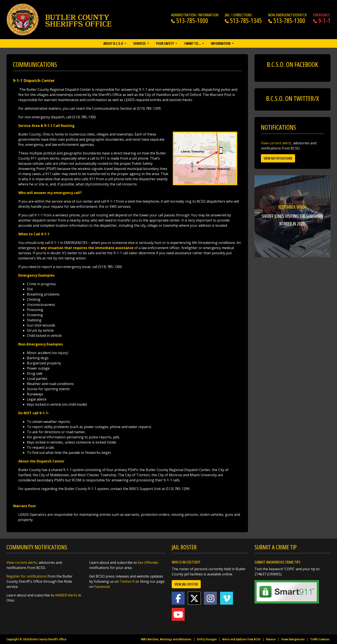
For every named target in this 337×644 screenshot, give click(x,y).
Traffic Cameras (320, 639)
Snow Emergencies (293, 639)
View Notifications (278, 158)
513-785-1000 (190, 21)
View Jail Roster (186, 584)
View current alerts (276, 143)
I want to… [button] (193, 43)
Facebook (102, 587)
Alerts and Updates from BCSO (241, 639)
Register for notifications (27, 576)
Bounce (271, 639)
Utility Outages (207, 639)
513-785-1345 (243, 21)
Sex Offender (148, 562)
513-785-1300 (287, 21)
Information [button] (221, 43)
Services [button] (140, 43)
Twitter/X (127, 581)
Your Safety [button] (165, 43)
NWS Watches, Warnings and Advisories (166, 639)
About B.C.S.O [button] (114, 43)
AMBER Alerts (66, 595)
